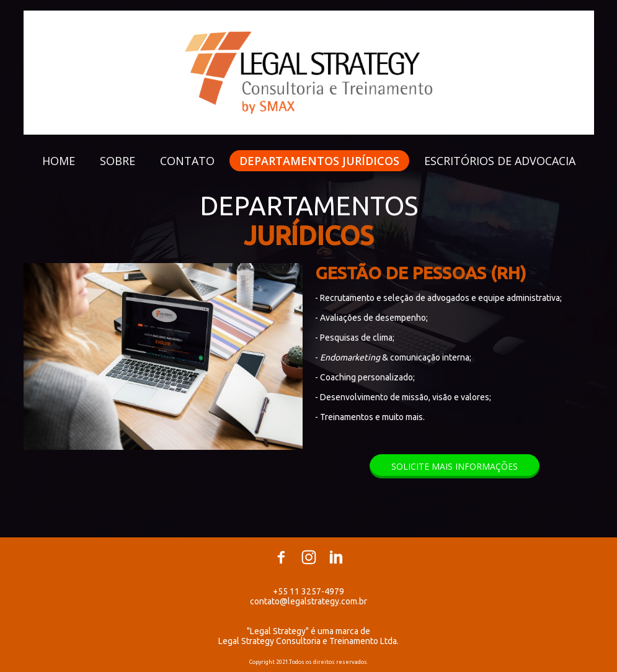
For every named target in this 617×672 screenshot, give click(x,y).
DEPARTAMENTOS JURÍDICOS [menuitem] (319, 161)
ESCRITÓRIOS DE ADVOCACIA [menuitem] (500, 161)
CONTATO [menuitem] (187, 161)
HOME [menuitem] (59, 161)
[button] (455, 466)
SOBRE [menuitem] (118, 161)
